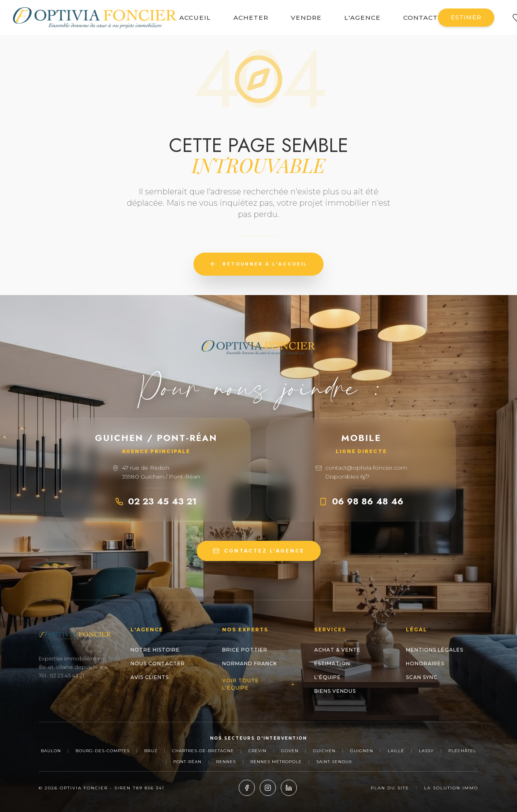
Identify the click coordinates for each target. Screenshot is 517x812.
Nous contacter (158, 663)
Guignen (362, 751)
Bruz (151, 751)
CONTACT (420, 18)
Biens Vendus (335, 691)
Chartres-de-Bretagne (203, 751)
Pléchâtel (462, 751)
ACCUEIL (195, 18)
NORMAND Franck (250, 663)
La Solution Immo (451, 788)
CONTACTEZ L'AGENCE (259, 551)
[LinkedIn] (289, 788)
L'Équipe (328, 677)
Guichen (324, 751)
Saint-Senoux (334, 762)
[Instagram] (268, 788)
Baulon (51, 751)
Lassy (426, 751)
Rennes (226, 762)
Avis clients (150, 677)
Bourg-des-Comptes (103, 751)
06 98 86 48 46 (361, 501)
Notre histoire (155, 650)
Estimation (332, 663)
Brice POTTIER (245, 650)
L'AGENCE (362, 18)
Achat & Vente (337, 650)
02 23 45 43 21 (156, 501)
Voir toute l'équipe (258, 684)
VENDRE (306, 18)
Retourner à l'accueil (258, 264)
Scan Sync (422, 677)
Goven (290, 751)
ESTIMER (466, 17)
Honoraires (425, 663)
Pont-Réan (187, 762)
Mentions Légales (435, 650)
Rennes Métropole (276, 762)
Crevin (257, 751)
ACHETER (251, 18)
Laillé (396, 751)
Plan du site (390, 788)
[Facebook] (247, 788)
